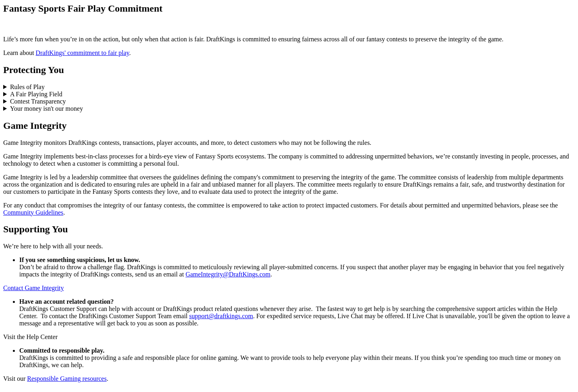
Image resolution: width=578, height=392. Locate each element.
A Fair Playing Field (36, 94)
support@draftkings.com (221, 316)
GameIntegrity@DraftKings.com (228, 274)
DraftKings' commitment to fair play (82, 53)
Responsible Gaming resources (67, 379)
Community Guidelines (33, 212)
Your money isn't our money (47, 109)
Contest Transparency (38, 101)
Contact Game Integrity (34, 288)
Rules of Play (27, 87)
